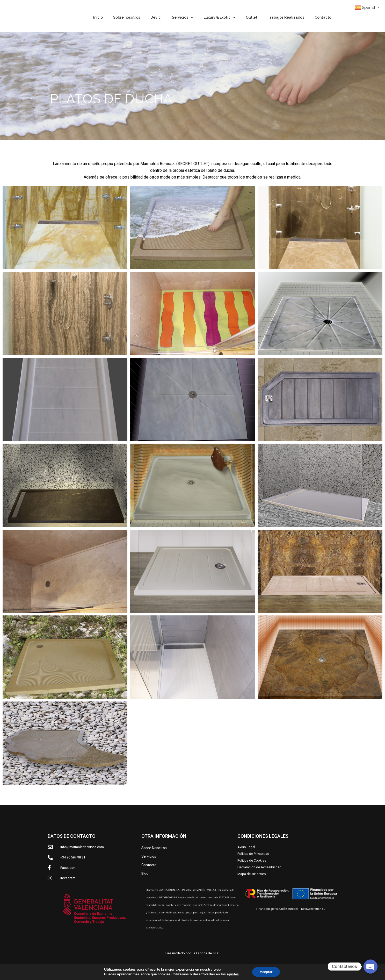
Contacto (323, 17)
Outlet (252, 17)
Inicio (98, 17)
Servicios (183, 17)
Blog (145, 873)
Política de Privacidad (253, 854)
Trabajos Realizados (286, 17)
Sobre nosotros (127, 17)
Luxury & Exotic (219, 17)
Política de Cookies (252, 860)
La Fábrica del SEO (206, 953)
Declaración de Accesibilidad (259, 867)
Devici (156, 17)
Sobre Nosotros (154, 848)
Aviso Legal (246, 847)
